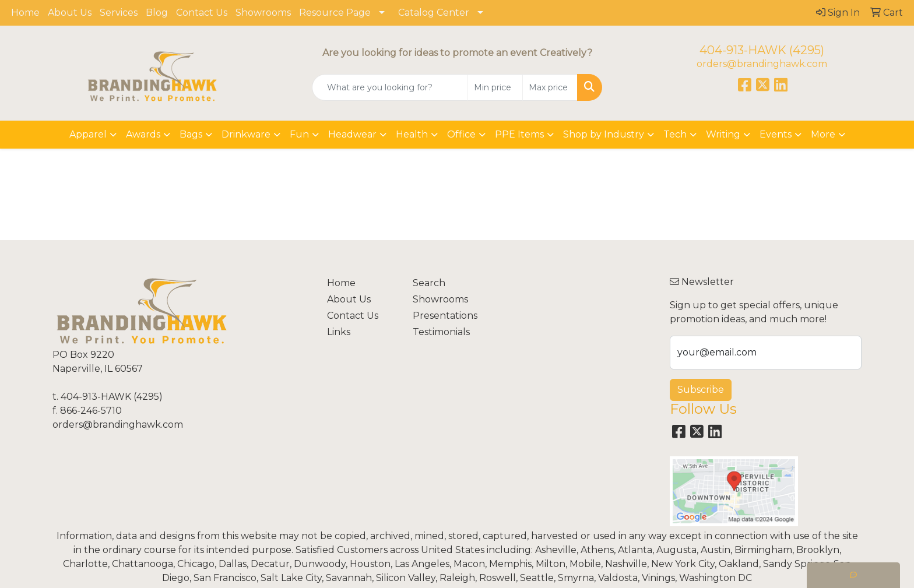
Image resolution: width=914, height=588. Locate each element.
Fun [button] (299, 134)
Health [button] (412, 134)
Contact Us (202, 13)
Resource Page (335, 13)
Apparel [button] (88, 134)
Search (429, 283)
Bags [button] (191, 134)
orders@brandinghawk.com (762, 64)
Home (25, 13)
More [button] (823, 134)
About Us (70, 13)
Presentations (445, 316)
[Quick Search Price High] (550, 87)
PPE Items (519, 134)
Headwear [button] (352, 134)
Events (776, 134)
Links (339, 332)
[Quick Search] (390, 87)
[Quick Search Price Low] (495, 87)
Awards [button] (143, 134)
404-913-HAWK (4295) (762, 50)
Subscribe (701, 390)
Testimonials (441, 332)
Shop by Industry (604, 134)
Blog (157, 13)
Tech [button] (675, 134)
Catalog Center (434, 13)
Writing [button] (723, 134)
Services (119, 13)
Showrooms (263, 13)
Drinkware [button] (246, 134)
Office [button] (461, 134)
